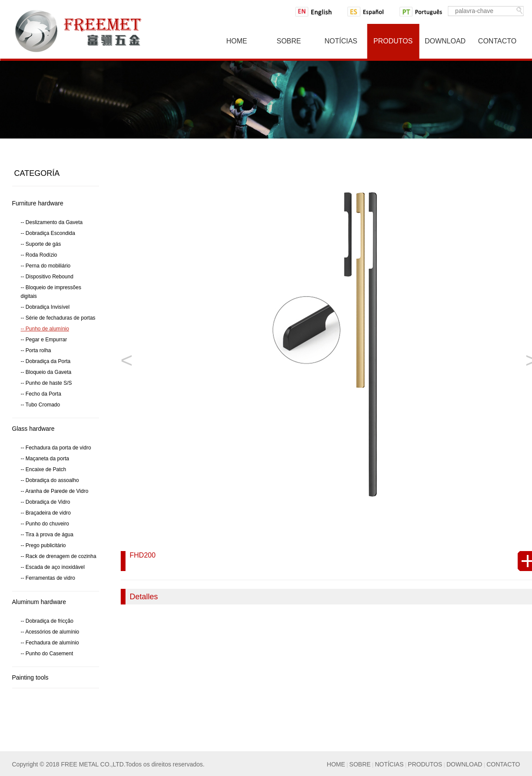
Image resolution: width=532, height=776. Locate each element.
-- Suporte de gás (41, 244)
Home (237, 41)
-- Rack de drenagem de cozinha (59, 556)
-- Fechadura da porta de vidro (56, 448)
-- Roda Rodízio (39, 255)
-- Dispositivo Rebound (47, 277)
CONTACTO (503, 764)
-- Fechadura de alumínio (50, 643)
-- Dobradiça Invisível (45, 307)
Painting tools (30, 677)
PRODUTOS (425, 764)
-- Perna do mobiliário (46, 266)
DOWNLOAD (464, 764)
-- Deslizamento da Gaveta (52, 222)
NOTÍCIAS (389, 764)
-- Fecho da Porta (41, 394)
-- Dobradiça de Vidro (46, 502)
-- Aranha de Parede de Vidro (55, 491)
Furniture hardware (38, 203)
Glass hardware (33, 429)
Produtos (393, 41)
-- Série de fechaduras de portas (58, 318)
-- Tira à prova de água (47, 535)
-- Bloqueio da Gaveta (46, 372)
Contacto (497, 41)
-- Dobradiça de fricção (47, 621)
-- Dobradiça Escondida (48, 233)
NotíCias (341, 41)
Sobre (289, 41)
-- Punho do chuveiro (45, 524)
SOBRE (360, 764)
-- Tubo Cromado (41, 405)
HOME (336, 764)
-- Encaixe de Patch (44, 469)
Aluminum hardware (39, 602)
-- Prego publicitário (43, 545)
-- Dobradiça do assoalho (50, 480)
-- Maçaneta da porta (45, 459)
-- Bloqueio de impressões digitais (51, 292)
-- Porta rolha (36, 350)
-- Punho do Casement (47, 654)
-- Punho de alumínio (45, 329)
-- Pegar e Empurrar (44, 340)
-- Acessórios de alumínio (50, 632)
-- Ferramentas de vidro (48, 578)
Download (445, 41)
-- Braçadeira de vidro (46, 513)
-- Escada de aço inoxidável (53, 567)
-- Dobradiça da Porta (46, 361)
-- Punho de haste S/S (46, 383)
